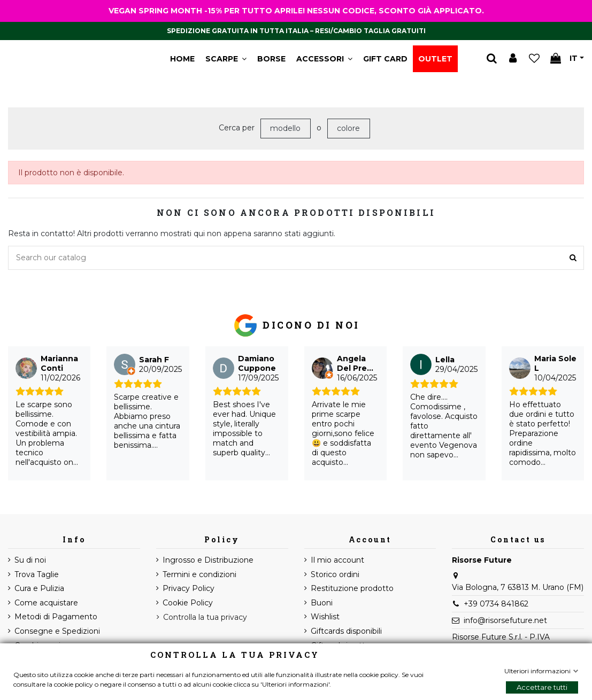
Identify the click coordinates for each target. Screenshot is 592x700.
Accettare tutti (542, 687)
